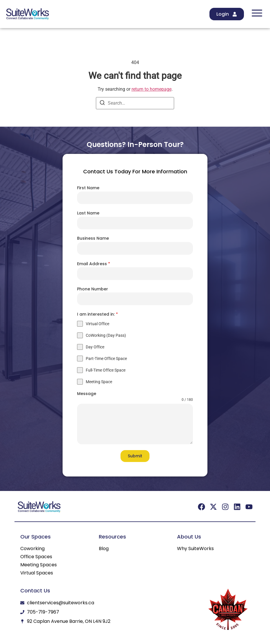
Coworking (32, 549)
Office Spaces (36, 557)
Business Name (93, 238)
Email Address (94, 264)
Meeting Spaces (39, 565)
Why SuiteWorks (195, 549)
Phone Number (93, 289)
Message (87, 394)
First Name (88, 188)
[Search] (102, 104)
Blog (104, 549)
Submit (135, 456)
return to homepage (152, 89)
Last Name (88, 213)
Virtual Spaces (37, 573)
